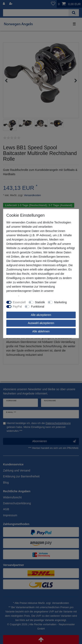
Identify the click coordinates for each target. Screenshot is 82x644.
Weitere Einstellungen (61, 307)
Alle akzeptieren (41, 315)
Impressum (64, 282)
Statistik (40, 302)
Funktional (38, 307)
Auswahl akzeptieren (41, 323)
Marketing (60, 302)
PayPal (17, 307)
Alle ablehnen (41, 331)
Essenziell (19, 302)
